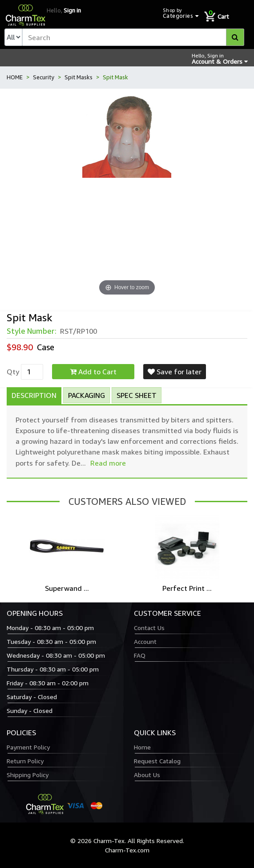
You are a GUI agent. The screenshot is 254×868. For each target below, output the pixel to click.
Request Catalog (157, 761)
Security (44, 77)
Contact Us (149, 628)
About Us (147, 775)
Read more (108, 463)
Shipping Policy (28, 775)
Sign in (72, 10)
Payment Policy (28, 747)
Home (142, 747)
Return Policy (25, 761)
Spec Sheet (137, 395)
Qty (13, 372)
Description (34, 395)
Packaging (87, 395)
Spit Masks (79, 77)
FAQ (140, 655)
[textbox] (133, 37)
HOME (15, 77)
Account (145, 641)
